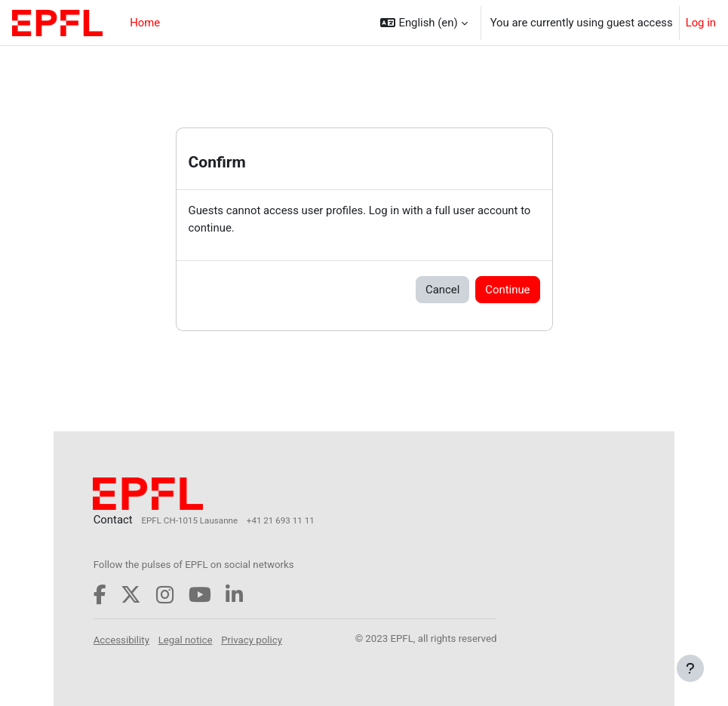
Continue (507, 290)
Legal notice (186, 640)
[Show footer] (690, 668)
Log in (701, 23)
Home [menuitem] (145, 23)
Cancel (442, 290)
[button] (424, 23)
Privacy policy (252, 640)
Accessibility (121, 640)
